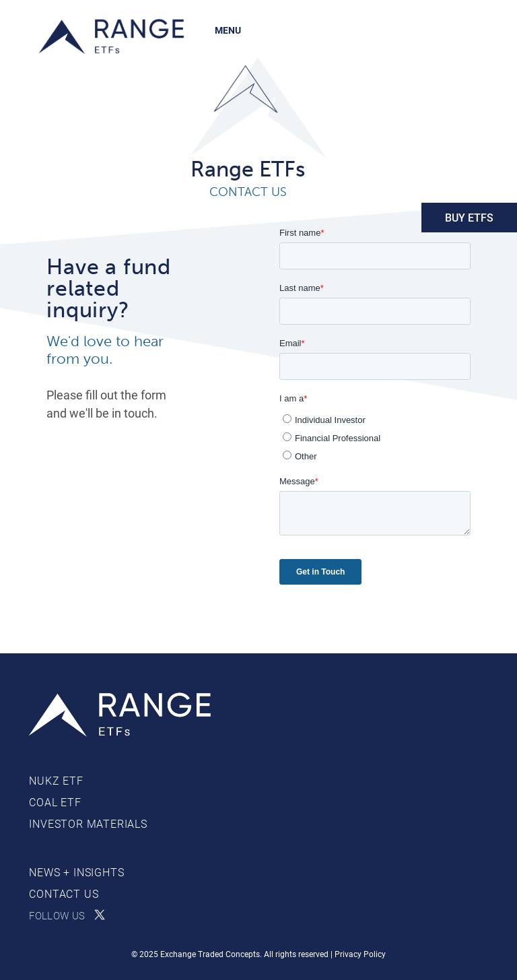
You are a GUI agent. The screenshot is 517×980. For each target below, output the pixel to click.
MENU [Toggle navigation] (228, 30)
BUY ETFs (469, 217)
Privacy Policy (360, 954)
